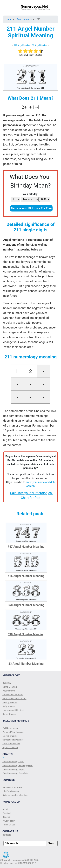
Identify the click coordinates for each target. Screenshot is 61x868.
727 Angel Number (22, 45)
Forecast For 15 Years (13, 695)
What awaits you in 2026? (14, 698)
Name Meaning (10, 687)
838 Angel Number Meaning (26, 634)
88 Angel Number (40, 45)
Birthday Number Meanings (15, 795)
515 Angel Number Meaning (26, 576)
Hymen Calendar (10, 748)
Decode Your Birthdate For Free (31, 208)
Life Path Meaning (11, 791)
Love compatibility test (13, 710)
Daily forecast (9, 706)
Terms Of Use (9, 825)
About (5, 809)
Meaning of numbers (12, 787)
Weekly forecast (10, 702)
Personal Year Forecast (13, 732)
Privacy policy (9, 821)
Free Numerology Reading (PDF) (17, 765)
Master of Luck (9, 736)
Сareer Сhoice (9, 714)
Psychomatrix (9, 691)
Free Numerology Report (14, 769)
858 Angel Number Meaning (26, 605)
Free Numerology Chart (13, 762)
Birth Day (7, 683)
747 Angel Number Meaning (26, 547)
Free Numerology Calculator (16, 773)
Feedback (7, 813)
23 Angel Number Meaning (26, 664)
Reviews (6, 817)
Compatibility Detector (13, 740)
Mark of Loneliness (11, 744)
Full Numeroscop (10, 728)
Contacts (7, 835)
